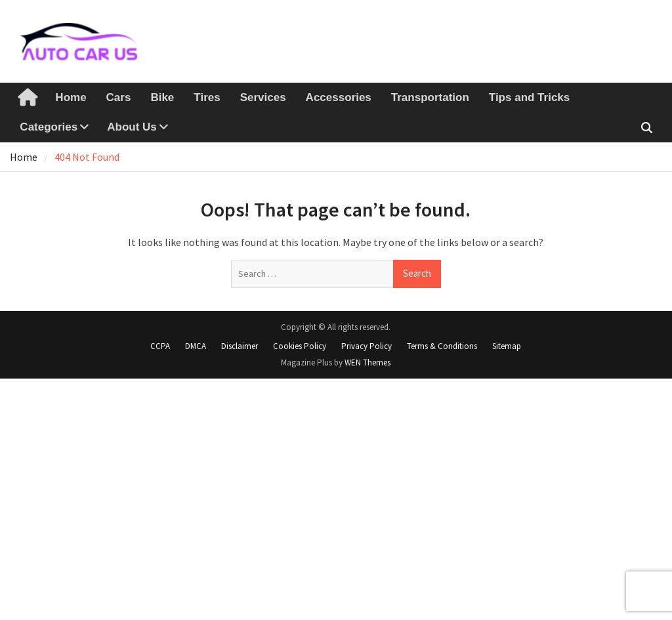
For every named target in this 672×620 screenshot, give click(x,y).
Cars (119, 97)
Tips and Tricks (529, 97)
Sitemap (507, 346)
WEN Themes (367, 362)
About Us (132, 127)
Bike (162, 97)
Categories (49, 127)
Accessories (339, 97)
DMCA (196, 346)
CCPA (160, 346)
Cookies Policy (300, 346)
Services (263, 97)
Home (71, 97)
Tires (207, 97)
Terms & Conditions (442, 346)
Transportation (430, 97)
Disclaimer (240, 346)
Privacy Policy (367, 346)
